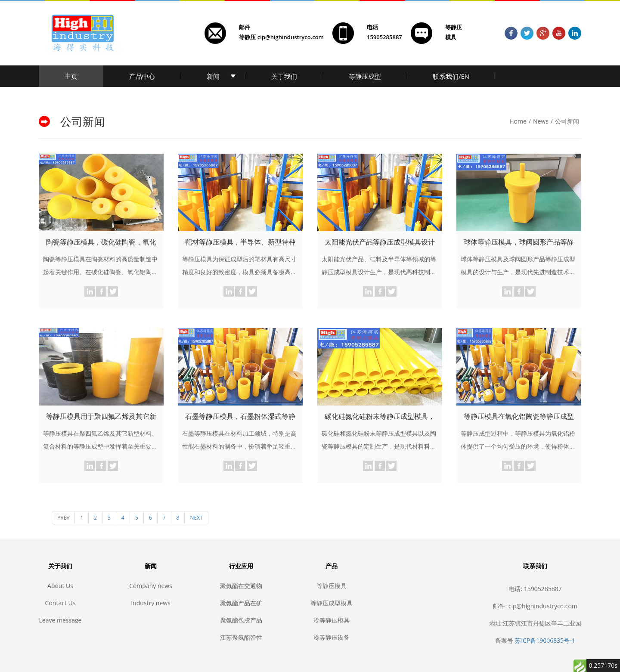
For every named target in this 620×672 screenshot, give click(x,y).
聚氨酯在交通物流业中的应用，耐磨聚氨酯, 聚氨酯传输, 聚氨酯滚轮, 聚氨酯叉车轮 (241, 586)
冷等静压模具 (332, 620)
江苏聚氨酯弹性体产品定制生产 (241, 637)
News (541, 121)
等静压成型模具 (332, 603)
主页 (71, 76)
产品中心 (142, 76)
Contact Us (60, 603)
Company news (151, 586)
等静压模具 (332, 586)
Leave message (60, 620)
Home (518, 121)
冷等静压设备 (332, 637)
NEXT (196, 518)
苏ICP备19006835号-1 (545, 640)
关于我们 (284, 76)
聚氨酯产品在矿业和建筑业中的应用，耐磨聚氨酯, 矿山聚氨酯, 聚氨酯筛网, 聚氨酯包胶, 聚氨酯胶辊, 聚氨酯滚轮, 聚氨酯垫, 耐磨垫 (241, 603)
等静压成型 (365, 76)
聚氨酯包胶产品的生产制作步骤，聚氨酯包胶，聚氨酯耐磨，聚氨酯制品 (241, 620)
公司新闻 (567, 121)
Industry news (151, 603)
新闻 (213, 76)
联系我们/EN (451, 76)
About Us (60, 586)
